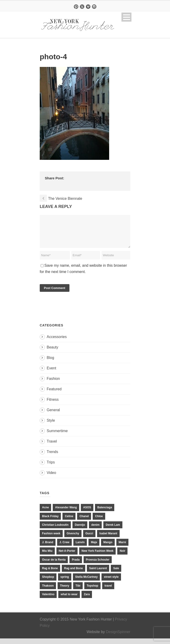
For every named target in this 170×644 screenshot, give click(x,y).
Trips (51, 468)
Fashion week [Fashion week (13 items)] (51, 539)
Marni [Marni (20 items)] (122, 548)
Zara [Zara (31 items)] (87, 600)
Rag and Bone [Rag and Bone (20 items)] (74, 574)
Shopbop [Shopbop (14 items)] (48, 582)
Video (51, 478)
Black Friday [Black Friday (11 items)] (50, 522)
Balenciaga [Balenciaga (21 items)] (105, 513)
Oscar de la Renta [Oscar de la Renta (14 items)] (54, 565)
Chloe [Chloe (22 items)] (99, 522)
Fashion (53, 384)
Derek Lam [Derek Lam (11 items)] (113, 530)
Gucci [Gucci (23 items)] (89, 539)
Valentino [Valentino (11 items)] (48, 600)
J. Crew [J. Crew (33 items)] (64, 548)
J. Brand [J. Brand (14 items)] (48, 548)
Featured (54, 395)
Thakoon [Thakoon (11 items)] (48, 591)
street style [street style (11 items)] (111, 582)
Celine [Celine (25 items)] (69, 522)
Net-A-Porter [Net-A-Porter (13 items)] (67, 556)
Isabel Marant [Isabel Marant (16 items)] (108, 539)
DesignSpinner (118, 637)
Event (51, 374)
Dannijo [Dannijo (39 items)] (80, 530)
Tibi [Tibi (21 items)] (78, 591)
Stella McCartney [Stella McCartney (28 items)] (87, 582)
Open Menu (126, 17)
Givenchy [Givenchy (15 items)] (73, 539)
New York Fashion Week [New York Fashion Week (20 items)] (97, 556)
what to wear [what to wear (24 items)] (69, 600)
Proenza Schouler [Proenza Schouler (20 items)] (98, 565)
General (53, 416)
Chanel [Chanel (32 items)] (84, 522)
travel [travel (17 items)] (108, 591)
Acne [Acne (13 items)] (45, 513)
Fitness (53, 405)
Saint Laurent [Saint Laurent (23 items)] (98, 574)
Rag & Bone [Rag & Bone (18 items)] (50, 574)
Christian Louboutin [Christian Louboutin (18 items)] (55, 530)
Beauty (52, 353)
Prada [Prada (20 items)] (76, 565)
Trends (52, 457)
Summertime (57, 436)
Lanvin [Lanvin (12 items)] (80, 548)
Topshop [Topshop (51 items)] (92, 591)
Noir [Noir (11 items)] (122, 556)
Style (51, 426)
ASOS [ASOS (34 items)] (87, 513)
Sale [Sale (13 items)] (116, 574)
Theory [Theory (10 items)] (65, 591)
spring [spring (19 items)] (65, 582)
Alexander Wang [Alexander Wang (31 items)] (66, 513)
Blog (50, 363)
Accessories (57, 342)
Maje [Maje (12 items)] (94, 548)
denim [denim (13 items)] (95, 530)
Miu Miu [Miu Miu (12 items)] (47, 556)
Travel (52, 447)
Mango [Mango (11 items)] (108, 548)
